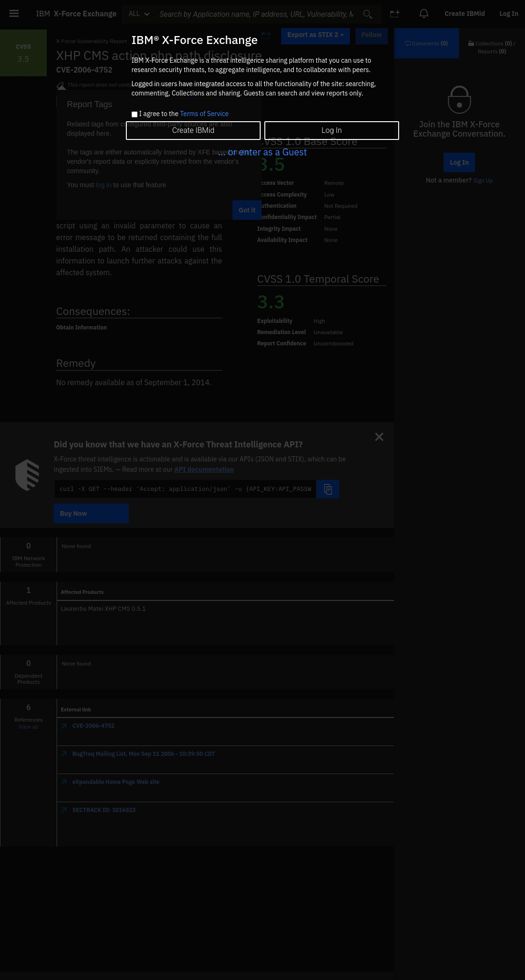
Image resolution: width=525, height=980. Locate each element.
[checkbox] (135, 114)
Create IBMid (193, 130)
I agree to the (184, 114)
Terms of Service (204, 114)
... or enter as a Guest (262, 152)
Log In (332, 130)
